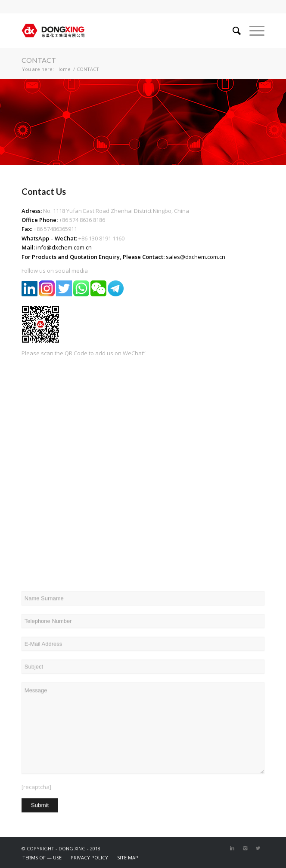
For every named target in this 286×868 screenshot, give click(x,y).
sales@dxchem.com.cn (196, 257)
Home (64, 69)
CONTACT (39, 60)
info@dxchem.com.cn (64, 247)
